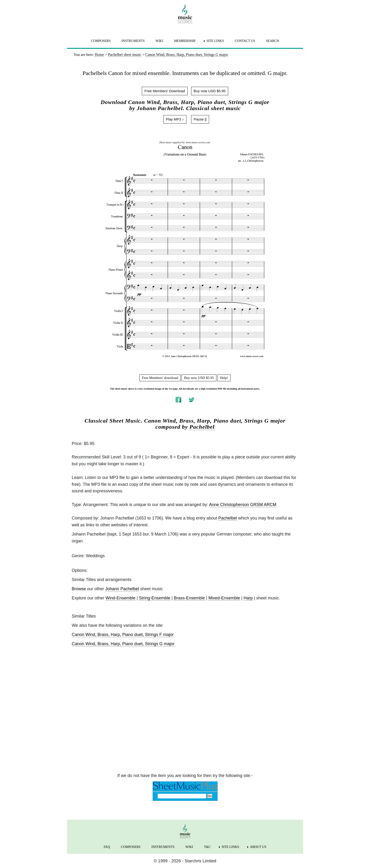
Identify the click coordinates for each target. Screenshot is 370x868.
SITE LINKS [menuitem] (215, 41)
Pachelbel (202, 427)
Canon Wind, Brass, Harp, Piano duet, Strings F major (123, 635)
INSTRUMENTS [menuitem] (133, 41)
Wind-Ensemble (120, 598)
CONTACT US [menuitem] (245, 41)
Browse (79, 589)
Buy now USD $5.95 (210, 91)
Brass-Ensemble (189, 598)
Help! (224, 378)
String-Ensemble (155, 598)
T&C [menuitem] (207, 847)
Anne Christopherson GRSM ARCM (243, 505)
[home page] (185, 14)
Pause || (200, 119)
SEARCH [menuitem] (272, 41)
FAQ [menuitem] (107, 847)
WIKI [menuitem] (159, 41)
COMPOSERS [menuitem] (101, 41)
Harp (248, 598)
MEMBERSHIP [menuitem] (185, 41)
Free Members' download (160, 378)
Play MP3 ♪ (175, 119)
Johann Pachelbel (122, 589)
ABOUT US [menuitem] (258, 847)
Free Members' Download (165, 91)
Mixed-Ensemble (224, 598)
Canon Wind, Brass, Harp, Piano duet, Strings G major (123, 644)
